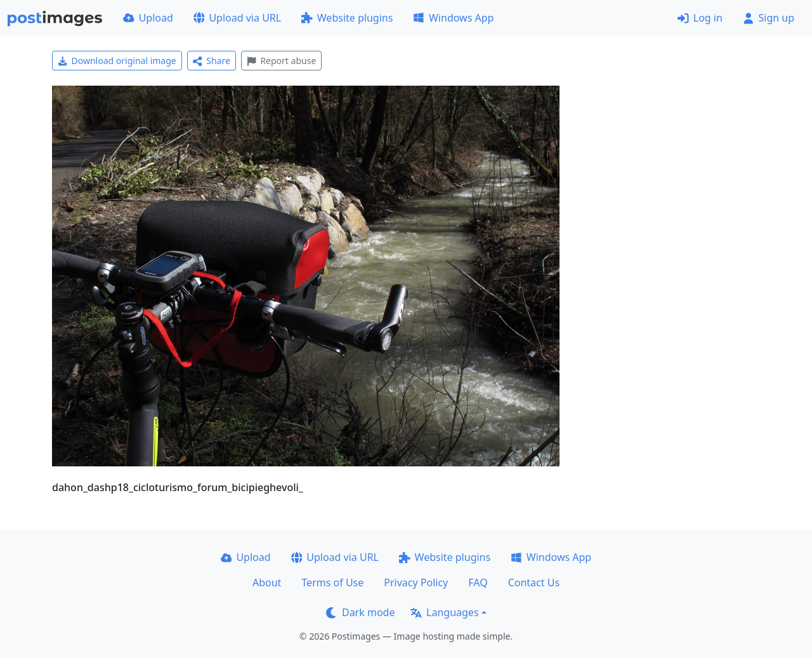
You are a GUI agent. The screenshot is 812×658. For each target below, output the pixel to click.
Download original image (117, 61)
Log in (700, 18)
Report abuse (281, 61)
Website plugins (347, 18)
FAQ (478, 582)
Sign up (769, 18)
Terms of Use (332, 582)
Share (212, 61)
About (267, 582)
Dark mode (360, 612)
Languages (444, 612)
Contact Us (534, 582)
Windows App (453, 18)
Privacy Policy (416, 582)
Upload (148, 18)
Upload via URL (237, 18)
